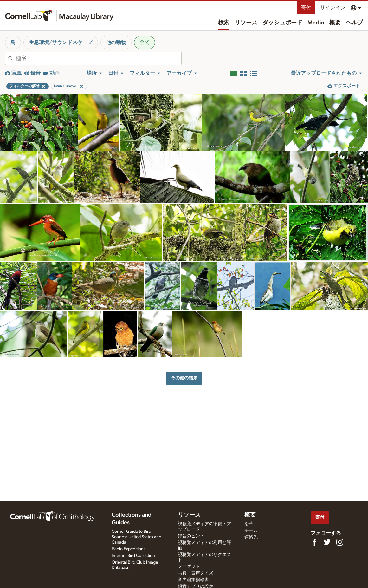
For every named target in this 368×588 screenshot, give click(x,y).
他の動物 (116, 42)
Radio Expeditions (129, 549)
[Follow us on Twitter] (327, 542)
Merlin (316, 23)
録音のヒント (191, 536)
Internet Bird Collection (133, 556)
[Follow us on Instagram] (340, 542)
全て (145, 42)
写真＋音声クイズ (196, 573)
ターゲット (189, 566)
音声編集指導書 (193, 580)
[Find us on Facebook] (314, 542)
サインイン (333, 8)
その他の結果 (184, 378)
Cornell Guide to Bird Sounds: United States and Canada (136, 537)
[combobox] (98, 58)
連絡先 (251, 537)
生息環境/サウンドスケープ (61, 42)
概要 (335, 23)
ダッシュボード (282, 23)
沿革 (249, 524)
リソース (246, 23)
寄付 (306, 8)
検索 (224, 23)
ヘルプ (354, 23)
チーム (251, 531)
